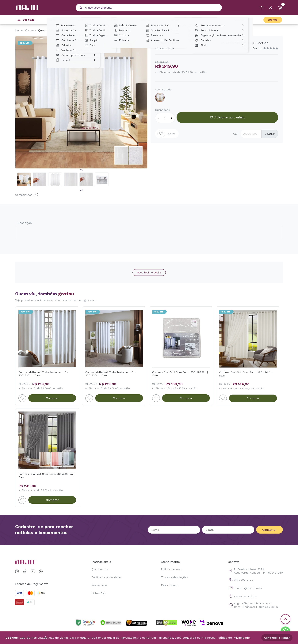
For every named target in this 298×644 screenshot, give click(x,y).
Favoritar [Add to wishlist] (167, 134)
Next (81, 191)
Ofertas (273, 20)
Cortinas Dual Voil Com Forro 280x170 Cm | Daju (180, 374)
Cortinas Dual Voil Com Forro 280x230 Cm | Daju (46, 476)
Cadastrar (269, 530)
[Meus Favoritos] (262, 8)
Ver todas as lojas (242, 596)
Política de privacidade (106, 577)
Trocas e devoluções (174, 577)
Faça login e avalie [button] (149, 272)
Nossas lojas (99, 585)
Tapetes (116, 20)
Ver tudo (29, 20)
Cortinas (148, 20)
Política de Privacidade (233, 638)
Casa (213, 20)
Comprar (52, 398)
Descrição (25, 223)
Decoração (181, 20)
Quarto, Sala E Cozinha (53, 30)
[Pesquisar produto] (81, 8)
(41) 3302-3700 (241, 580)
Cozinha (242, 20)
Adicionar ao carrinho (227, 117)
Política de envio (172, 569)
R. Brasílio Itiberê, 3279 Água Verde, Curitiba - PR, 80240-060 (255, 571)
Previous (81, 170)
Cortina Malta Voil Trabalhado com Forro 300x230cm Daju (45, 374)
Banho (85, 20)
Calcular (270, 134)
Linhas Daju (99, 593)
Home (19, 30)
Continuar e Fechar (277, 638)
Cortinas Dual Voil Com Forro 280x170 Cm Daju (246, 374)
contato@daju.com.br (245, 588)
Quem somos (100, 569)
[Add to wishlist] (22, 398)
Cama (56, 20)
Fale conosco (170, 585)
